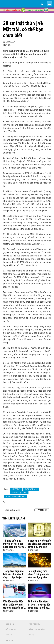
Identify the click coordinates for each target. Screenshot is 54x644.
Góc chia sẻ (11, 629)
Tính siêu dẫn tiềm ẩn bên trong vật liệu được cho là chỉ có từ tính (39, 605)
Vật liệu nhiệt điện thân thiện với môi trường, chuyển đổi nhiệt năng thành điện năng (14, 605)
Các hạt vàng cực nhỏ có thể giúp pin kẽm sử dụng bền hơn (38, 574)
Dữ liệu (32, 635)
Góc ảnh (9, 635)
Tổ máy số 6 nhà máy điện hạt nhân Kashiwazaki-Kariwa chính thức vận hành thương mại (14, 544)
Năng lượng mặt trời (16, 496)
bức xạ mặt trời (19, 493)
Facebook (42, 510)
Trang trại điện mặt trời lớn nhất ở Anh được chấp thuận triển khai (14, 574)
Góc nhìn (10, 624)
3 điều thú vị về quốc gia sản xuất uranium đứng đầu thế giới (39, 544)
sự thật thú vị (31, 489)
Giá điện (9, 640)
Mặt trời (16, 489)
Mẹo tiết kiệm (34, 624)
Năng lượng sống (37, 629)
